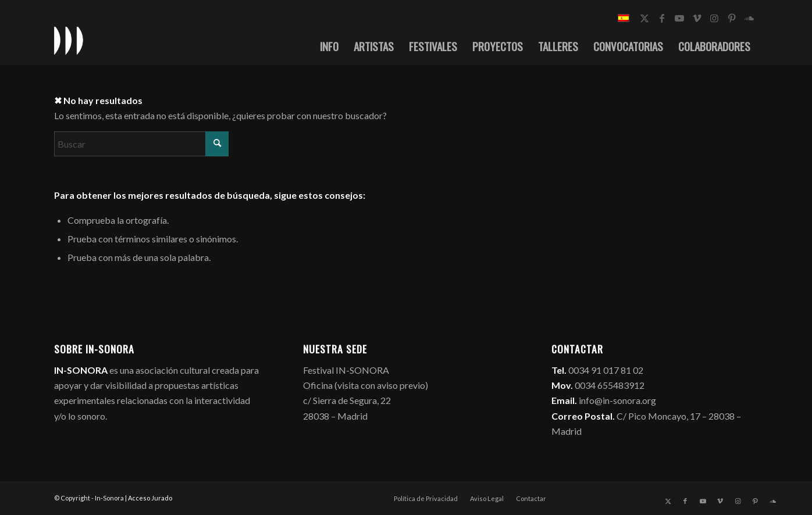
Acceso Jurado (150, 498)
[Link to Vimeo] (697, 18)
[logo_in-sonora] (69, 40)
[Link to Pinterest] (732, 18)
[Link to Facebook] (662, 18)
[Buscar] (141, 144)
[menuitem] (329, 46)
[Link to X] (644, 18)
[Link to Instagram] (714, 18)
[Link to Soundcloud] (749, 18)
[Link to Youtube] (679, 18)
